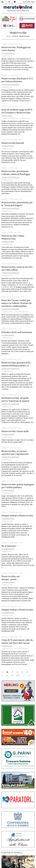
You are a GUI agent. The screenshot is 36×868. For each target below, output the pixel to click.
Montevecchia (7, 56)
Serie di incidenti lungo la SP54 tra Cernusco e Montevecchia (17, 111)
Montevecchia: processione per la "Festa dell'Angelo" (17, 204)
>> (29, 675)
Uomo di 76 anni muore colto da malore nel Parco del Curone (17, 641)
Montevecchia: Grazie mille (15, 431)
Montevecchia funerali (13, 143)
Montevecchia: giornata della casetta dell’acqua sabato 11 (16, 364)
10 (18, 675)
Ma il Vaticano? (9, 546)
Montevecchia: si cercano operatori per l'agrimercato (15, 453)
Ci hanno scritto (8, 54)
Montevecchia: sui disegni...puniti (11, 578)
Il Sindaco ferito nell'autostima (17, 332)
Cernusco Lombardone (10, 118)
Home (9, 36)
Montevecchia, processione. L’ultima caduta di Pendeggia (16, 173)
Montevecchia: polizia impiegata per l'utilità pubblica (18, 486)
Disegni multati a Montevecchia (17, 515)
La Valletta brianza (21, 312)
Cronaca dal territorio (10, 85)
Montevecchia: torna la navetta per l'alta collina (17, 268)
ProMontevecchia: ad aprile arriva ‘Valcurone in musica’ (15, 399)
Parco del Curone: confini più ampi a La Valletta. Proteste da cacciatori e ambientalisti (16, 303)
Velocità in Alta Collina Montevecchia (13, 237)
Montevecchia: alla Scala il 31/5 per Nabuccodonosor (17, 80)
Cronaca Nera (7, 116)
